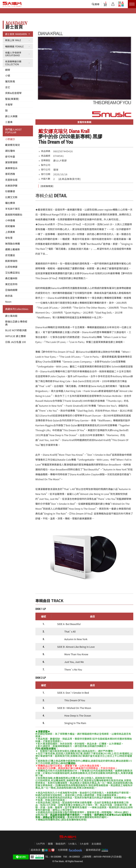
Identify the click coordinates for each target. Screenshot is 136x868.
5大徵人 (73, 844)
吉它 (8, 87)
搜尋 (97, 4)
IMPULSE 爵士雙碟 (15, 336)
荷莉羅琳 (10, 226)
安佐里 (9, 238)
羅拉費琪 (10, 203)
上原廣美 (10, 232)
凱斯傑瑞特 (11, 261)
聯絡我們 (61, 844)
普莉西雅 (10, 174)
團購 (50, 844)
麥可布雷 (10, 156)
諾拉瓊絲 (10, 151)
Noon (8, 302)
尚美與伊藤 (11, 186)
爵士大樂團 (11, 116)
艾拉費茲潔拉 (13, 273)
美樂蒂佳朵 (11, 168)
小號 (8, 75)
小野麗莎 (10, 139)
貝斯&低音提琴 (13, 93)
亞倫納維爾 (11, 290)
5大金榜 (84, 844)
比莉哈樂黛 (11, 267)
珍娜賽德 (10, 191)
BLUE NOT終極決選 (16, 330)
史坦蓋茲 (10, 255)
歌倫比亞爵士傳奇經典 (16, 323)
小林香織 (10, 220)
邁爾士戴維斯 (13, 249)
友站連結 (96, 844)
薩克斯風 (10, 81)
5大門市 (41, 844)
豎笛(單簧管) (12, 99)
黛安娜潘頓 (11, 162)
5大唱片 (12, 4)
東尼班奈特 (11, 284)
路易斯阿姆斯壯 (14, 215)
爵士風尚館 (11, 316)
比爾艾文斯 (11, 197)
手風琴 (9, 104)
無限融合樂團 (13, 244)
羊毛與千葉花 (13, 209)
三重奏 (9, 122)
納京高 (9, 296)
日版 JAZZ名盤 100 (16, 342)
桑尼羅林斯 (11, 278)
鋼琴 (8, 70)
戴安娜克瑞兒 (13, 145)
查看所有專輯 (84, 122)
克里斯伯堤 (11, 180)
